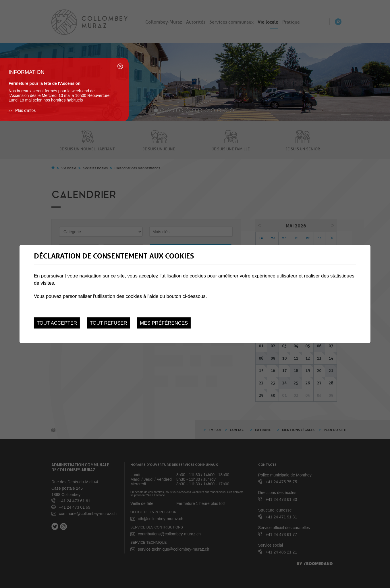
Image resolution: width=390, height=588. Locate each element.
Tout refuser (109, 323)
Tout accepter (57, 323)
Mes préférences (164, 323)
